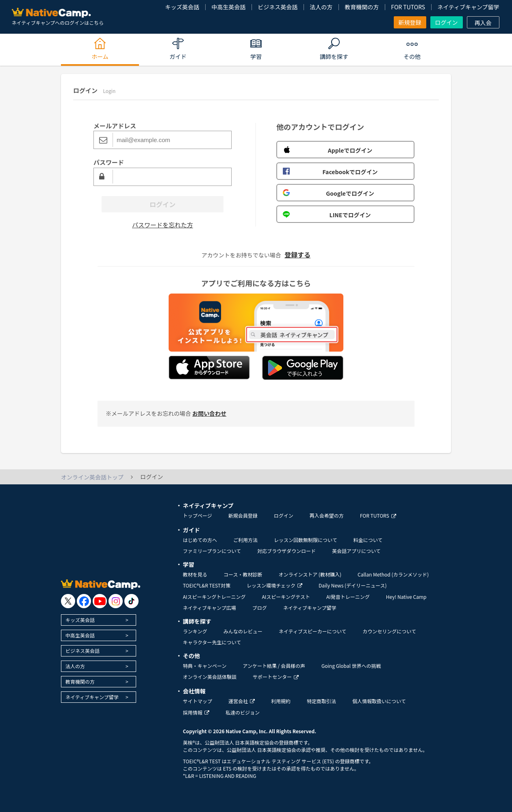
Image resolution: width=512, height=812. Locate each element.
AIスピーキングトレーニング (214, 597)
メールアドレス (115, 126)
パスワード (109, 162)
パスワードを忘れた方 (163, 225)
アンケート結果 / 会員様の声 (274, 666)
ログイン (447, 22)
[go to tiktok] (131, 601)
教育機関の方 (362, 7)
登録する (297, 255)
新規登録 (410, 22)
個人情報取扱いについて (379, 701)
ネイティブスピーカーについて (313, 631)
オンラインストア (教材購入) (310, 574)
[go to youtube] (100, 601)
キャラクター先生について (212, 642)
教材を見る (195, 574)
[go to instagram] (116, 601)
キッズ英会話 (182, 7)
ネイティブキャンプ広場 (209, 608)
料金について (368, 540)
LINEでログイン (327, 215)
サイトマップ (197, 701)
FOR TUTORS (408, 7)
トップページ (197, 515)
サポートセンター (276, 677)
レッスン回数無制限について (306, 540)
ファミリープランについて (212, 551)
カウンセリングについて (389, 631)
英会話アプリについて (356, 551)
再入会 (483, 23)
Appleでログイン (328, 150)
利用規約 (281, 701)
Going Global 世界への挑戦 (351, 666)
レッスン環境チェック (274, 585)
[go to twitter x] (68, 601)
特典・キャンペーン (205, 666)
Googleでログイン (329, 193)
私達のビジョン (243, 712)
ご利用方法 (245, 540)
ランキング (195, 631)
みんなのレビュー (243, 631)
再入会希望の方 (327, 515)
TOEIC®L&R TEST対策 (207, 585)
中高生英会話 (228, 7)
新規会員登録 (243, 515)
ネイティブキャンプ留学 (468, 7)
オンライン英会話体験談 (210, 677)
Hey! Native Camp (406, 597)
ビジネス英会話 (278, 7)
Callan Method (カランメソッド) (393, 574)
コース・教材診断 (243, 574)
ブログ (260, 608)
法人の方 (321, 7)
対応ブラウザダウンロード (286, 551)
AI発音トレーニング (348, 597)
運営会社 (242, 701)
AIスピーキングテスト (286, 597)
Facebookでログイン (330, 172)
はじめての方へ (200, 540)
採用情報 (196, 712)
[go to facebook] (84, 601)
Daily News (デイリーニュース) (353, 585)
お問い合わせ (209, 413)
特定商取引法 (321, 701)
